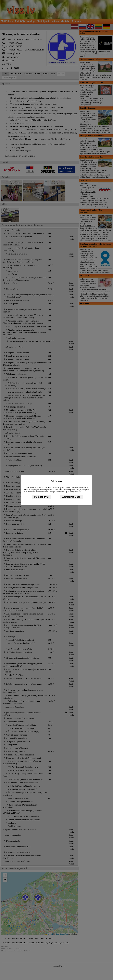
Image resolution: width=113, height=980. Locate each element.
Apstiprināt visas (71, 497)
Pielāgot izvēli (42, 497)
